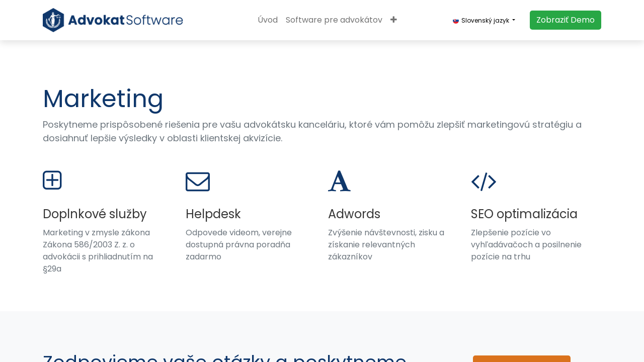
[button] (394, 20)
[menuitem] (268, 20)
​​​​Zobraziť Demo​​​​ (566, 20)
